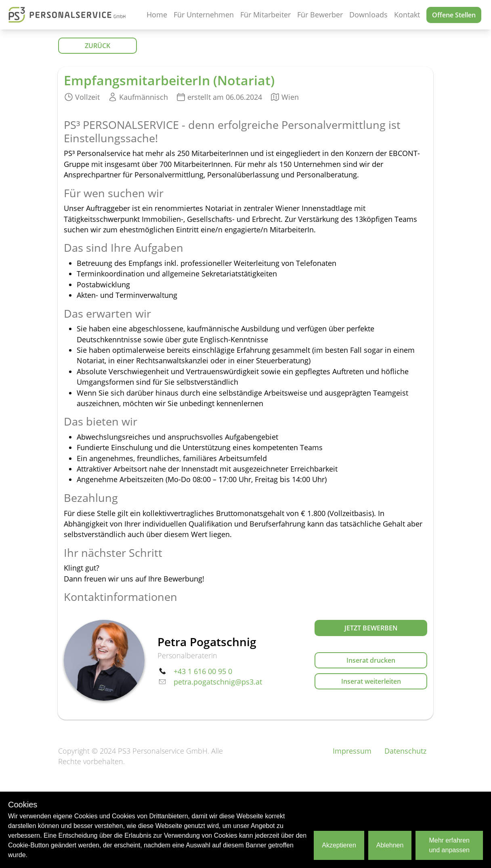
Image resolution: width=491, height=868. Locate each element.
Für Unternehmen (204, 15)
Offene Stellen (454, 15)
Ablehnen (390, 845)
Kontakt (407, 15)
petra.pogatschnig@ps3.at (218, 682)
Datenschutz (405, 751)
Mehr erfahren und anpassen (449, 845)
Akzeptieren (339, 845)
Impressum (352, 751)
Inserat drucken (371, 660)
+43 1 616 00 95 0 (203, 671)
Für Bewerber (320, 15)
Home (157, 15)
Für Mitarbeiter (265, 15)
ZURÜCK (98, 46)
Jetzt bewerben (371, 628)
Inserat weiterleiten (371, 681)
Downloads (368, 15)
